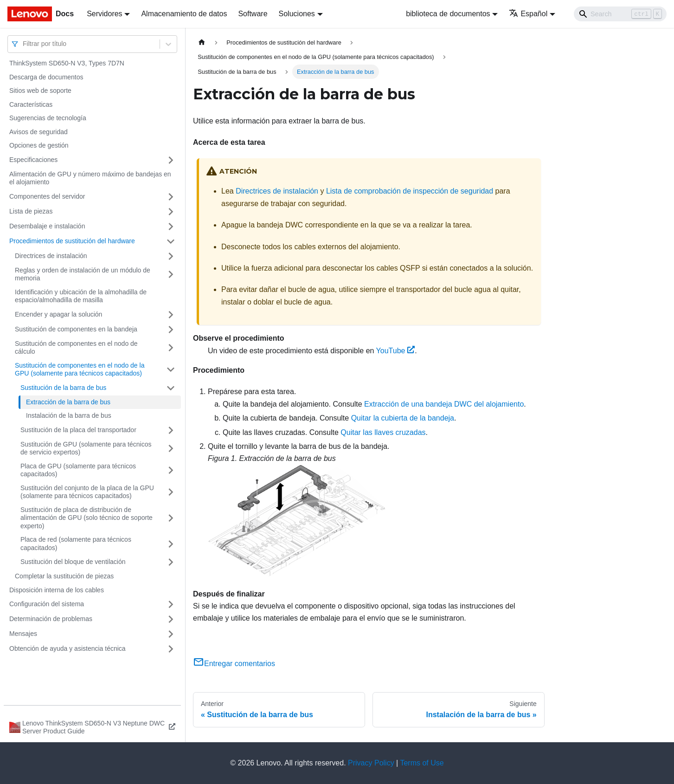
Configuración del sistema (47, 604)
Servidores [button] (104, 14)
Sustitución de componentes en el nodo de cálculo (76, 348)
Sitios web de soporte (40, 91)
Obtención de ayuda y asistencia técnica (67, 648)
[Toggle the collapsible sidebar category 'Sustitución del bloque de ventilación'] (171, 562)
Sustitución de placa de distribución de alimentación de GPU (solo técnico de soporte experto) (87, 518)
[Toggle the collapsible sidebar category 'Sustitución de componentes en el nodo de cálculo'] (171, 348)
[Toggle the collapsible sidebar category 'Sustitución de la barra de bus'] (171, 388)
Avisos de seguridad (39, 132)
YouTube (396, 351)
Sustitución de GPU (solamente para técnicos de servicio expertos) (86, 448)
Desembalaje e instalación (47, 226)
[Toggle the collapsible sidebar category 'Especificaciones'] (171, 160)
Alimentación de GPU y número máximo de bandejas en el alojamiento (90, 178)
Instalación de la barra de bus (69, 415)
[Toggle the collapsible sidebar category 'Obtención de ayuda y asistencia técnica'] (171, 649)
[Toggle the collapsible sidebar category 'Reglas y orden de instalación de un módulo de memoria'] (171, 275)
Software (253, 14)
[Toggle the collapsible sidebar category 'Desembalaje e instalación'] (171, 227)
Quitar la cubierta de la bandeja (403, 418)
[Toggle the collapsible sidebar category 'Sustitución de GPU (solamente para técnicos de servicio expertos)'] (171, 449)
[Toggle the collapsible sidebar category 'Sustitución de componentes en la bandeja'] (171, 330)
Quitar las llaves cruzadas (383, 432)
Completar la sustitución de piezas (64, 576)
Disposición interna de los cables (57, 590)
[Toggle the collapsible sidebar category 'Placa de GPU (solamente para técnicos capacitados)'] (171, 470)
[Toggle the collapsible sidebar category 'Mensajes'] (171, 634)
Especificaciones (33, 160)
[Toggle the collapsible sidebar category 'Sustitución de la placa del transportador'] (171, 430)
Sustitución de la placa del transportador (78, 430)
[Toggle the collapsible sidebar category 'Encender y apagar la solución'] (171, 315)
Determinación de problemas (51, 619)
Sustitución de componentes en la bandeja (76, 329)
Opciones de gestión (39, 145)
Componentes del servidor (47, 196)
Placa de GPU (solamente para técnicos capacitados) (78, 470)
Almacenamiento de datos (184, 14)
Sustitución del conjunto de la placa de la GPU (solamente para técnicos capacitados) (87, 492)
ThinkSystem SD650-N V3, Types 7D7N (67, 63)
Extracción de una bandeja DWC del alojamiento (444, 404)
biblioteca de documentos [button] (448, 14)
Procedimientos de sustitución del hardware (72, 241)
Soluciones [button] (297, 14)
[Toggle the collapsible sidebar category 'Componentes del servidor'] (171, 197)
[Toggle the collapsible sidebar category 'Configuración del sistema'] (171, 604)
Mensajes (23, 634)
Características (31, 104)
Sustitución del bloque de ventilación (73, 562)
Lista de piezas (31, 211)
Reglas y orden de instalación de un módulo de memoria (83, 274)
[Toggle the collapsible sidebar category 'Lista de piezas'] (171, 212)
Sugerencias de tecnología (48, 118)
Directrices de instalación (51, 256)
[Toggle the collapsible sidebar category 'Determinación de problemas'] (171, 619)
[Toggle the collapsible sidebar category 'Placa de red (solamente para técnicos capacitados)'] (171, 544)
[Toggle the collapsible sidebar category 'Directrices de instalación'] (171, 256)
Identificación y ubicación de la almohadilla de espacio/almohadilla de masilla (81, 296)
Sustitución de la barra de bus (63, 388)
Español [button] (528, 14)
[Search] (620, 14)
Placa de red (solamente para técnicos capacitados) (76, 544)
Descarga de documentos (46, 77)
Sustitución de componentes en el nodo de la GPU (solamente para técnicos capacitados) (80, 369)
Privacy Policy (371, 763)
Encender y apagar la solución (58, 314)
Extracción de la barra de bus (68, 402)
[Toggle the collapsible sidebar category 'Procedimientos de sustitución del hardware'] (171, 241)
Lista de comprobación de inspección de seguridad (410, 191)
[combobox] (24, 44)
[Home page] (202, 42)
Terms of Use (422, 763)
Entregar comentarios (234, 664)
